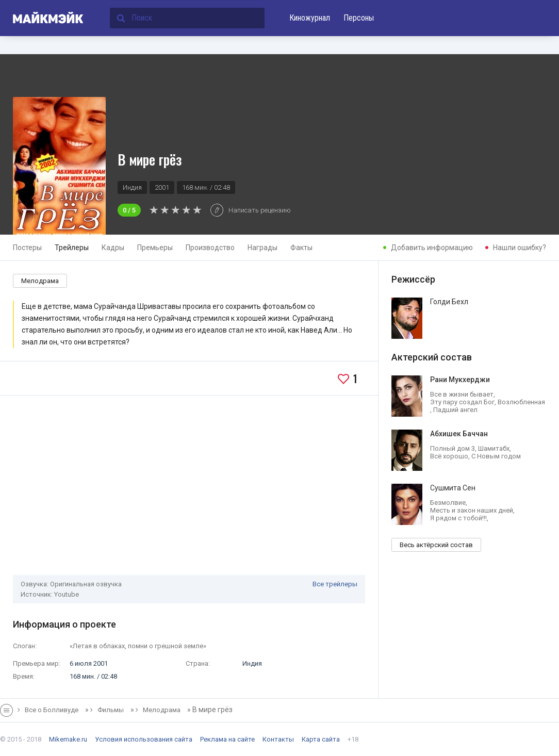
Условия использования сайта (144, 739)
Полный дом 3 (453, 448)
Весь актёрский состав (436, 545)
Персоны (359, 18)
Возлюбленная (521, 402)
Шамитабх (494, 448)
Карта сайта (321, 739)
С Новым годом (496, 456)
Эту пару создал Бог (462, 402)
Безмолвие (448, 503)
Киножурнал (310, 18)
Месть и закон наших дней (472, 510)
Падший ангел (455, 410)
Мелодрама (40, 281)
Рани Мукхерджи (460, 379)
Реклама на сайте (227, 739)
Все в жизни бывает (462, 394)
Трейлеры (72, 248)
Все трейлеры (335, 584)
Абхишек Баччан (459, 433)
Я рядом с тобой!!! (458, 518)
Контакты (278, 739)
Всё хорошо (449, 456)
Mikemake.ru (68, 739)
